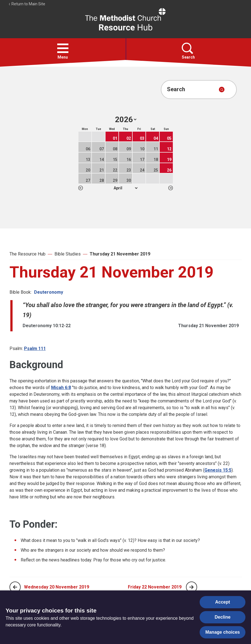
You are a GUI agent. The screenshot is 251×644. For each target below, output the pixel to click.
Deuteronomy (49, 292)
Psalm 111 (35, 348)
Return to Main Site (27, 4)
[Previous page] (15, 587)
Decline (223, 617)
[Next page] (192, 587)
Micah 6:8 (61, 388)
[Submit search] (222, 90)
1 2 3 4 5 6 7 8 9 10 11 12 (125, 188)
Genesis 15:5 (218, 470)
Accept (223, 602)
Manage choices (223, 632)
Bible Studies (68, 254)
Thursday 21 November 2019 (120, 254)
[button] (63, 48)
